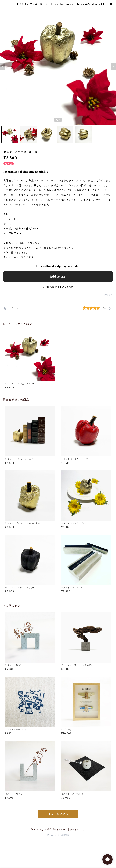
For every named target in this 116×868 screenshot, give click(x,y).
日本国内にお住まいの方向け (58, 287)
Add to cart (58, 277)
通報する (108, 295)
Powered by (58, 835)
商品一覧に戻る (58, 814)
